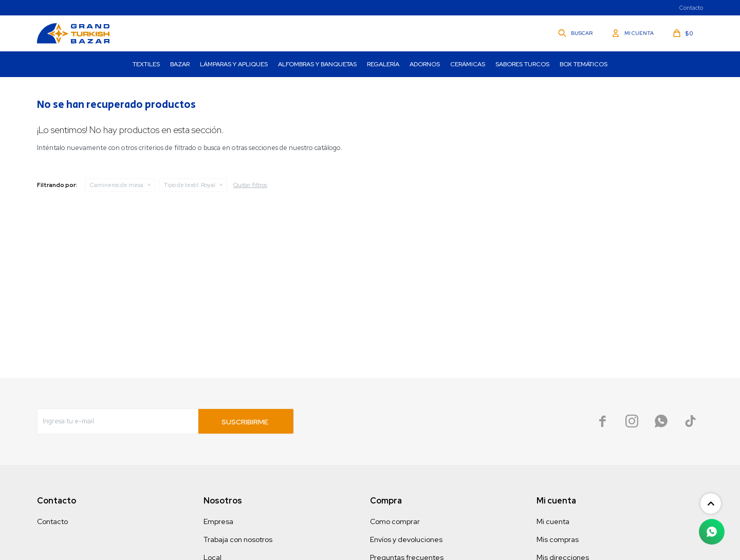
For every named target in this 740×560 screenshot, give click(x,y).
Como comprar (395, 521)
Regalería (383, 64)
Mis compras (558, 539)
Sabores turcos (522, 64)
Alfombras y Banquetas (317, 64)
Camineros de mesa (117, 185)
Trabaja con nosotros (238, 539)
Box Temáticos (584, 64)
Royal (190, 185)
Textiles (146, 64)
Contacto (691, 8)
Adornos (425, 64)
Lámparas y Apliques (234, 64)
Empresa (218, 521)
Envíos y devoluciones (406, 539)
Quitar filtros (250, 185)
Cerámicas (468, 64)
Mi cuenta (553, 521)
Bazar (180, 64)
